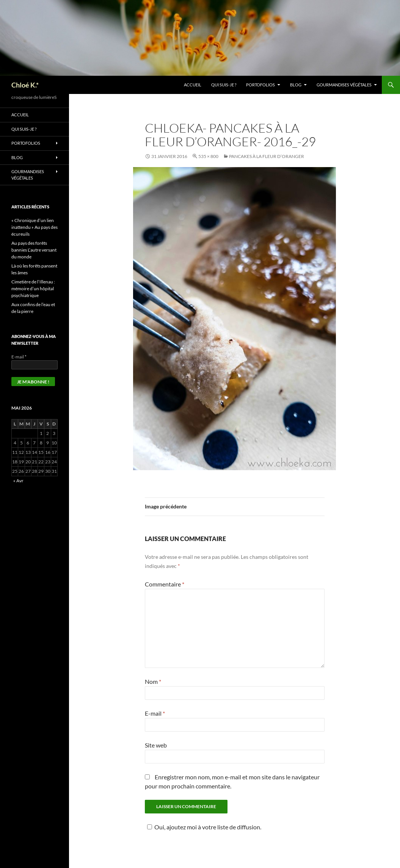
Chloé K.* (25, 85)
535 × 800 (208, 156)
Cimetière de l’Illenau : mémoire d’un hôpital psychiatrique (33, 289)
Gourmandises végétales (344, 85)
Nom (153, 681)
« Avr (18, 481)
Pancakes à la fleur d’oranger (267, 156)
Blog (296, 85)
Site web (156, 745)
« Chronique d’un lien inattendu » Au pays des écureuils (35, 227)
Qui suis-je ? (224, 85)
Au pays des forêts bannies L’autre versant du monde (34, 250)
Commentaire (165, 584)
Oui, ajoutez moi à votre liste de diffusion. (203, 827)
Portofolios (260, 85)
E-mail (155, 713)
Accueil (193, 85)
